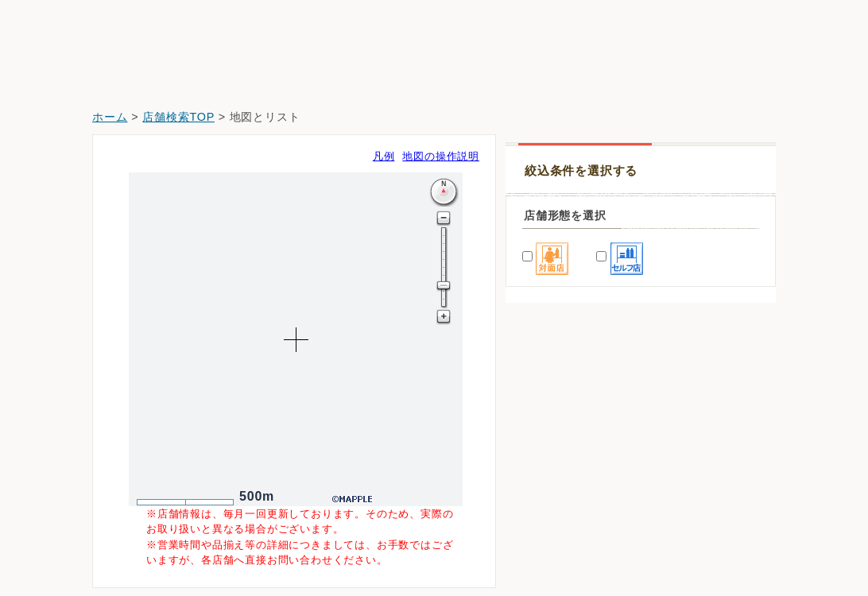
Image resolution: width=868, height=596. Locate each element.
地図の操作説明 (441, 156)
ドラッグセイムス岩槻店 (578, 454)
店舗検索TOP (178, 117)
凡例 (384, 156)
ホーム (110, 117)
